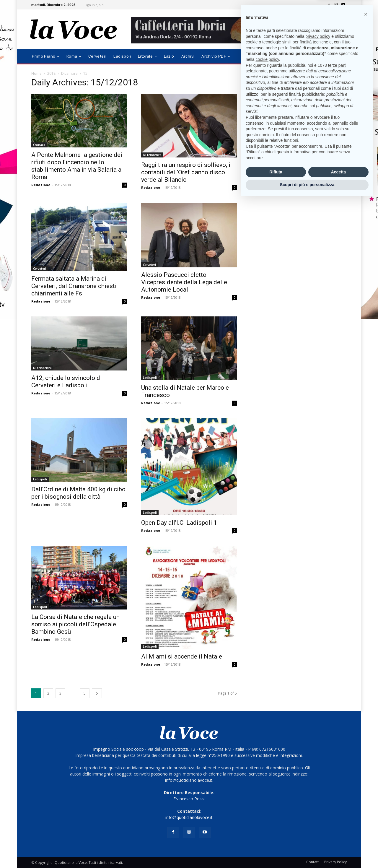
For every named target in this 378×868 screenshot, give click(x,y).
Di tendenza (152, 155)
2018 (51, 73)
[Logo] (74, 29)
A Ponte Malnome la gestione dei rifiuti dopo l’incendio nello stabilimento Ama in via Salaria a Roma (77, 166)
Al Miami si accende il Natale (182, 656)
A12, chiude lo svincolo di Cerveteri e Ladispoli (67, 382)
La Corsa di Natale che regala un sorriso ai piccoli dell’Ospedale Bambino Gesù (75, 624)
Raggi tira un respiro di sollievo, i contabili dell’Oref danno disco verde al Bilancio (186, 172)
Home (36, 73)
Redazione (41, 185)
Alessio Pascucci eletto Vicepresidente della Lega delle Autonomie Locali (184, 282)
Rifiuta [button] (276, 839)
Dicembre (69, 73)
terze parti (337, 732)
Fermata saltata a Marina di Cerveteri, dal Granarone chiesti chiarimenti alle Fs (74, 286)
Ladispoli (150, 378)
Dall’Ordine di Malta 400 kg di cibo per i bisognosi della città (78, 493)
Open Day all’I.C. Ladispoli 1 (179, 523)
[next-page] (97, 693)
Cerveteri (40, 269)
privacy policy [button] (318, 703)
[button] (340, 57)
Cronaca (39, 145)
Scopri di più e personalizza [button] (307, 852)
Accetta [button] (339, 839)
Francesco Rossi (189, 799)
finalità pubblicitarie (306, 761)
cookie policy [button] (267, 726)
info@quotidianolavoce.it (189, 817)
